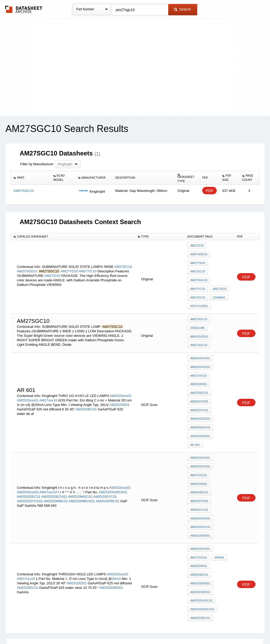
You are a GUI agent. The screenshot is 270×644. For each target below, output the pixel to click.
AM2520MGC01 (80, 436)
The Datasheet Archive (24, 9)
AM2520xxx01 (28, 360)
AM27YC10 (88, 258)
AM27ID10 (52, 262)
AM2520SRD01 (200, 394)
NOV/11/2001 (199, 281)
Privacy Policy (83, 626)
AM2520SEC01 (29, 436)
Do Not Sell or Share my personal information (132, 626)
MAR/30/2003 (199, 309)
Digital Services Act (186, 626)
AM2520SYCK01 (30, 441)
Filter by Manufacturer (37, 164)
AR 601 (222, 394)
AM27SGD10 (27, 258)
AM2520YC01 (199, 372)
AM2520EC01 (86, 369)
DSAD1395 (197, 302)
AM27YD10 (69, 258)
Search (182, 9)
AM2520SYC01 (105, 436)
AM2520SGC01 (200, 386)
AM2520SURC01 (201, 524)
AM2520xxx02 (120, 355)
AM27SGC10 (199, 260)
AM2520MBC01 (56, 441)
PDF (210, 191)
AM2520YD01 (199, 365)
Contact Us (214, 626)
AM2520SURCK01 (113, 432)
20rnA (116, 504)
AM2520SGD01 (200, 379)
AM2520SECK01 (54, 436)
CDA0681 (218, 274)
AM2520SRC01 (200, 517)
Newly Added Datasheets (49, 626)
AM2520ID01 (119, 364)
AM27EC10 (123, 254)
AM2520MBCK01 (82, 441)
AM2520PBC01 (108, 441)
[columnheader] (31, 178)
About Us (233, 626)
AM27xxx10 (48, 360)
